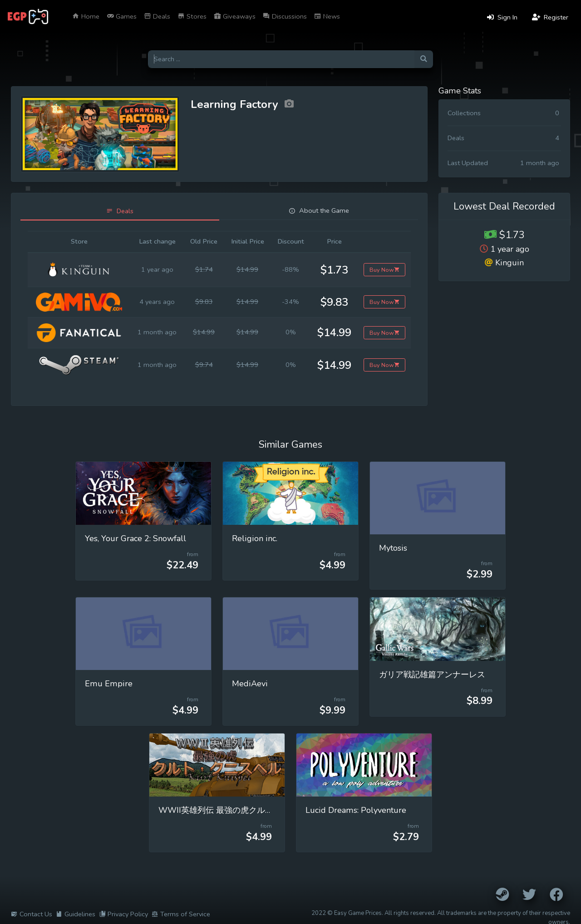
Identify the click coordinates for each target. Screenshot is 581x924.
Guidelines (76, 914)
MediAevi (250, 684)
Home (86, 16)
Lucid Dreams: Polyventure (356, 810)
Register (550, 17)
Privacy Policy (123, 914)
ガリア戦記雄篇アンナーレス (432, 675)
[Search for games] (281, 59)
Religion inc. (255, 538)
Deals (157, 16)
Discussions (285, 16)
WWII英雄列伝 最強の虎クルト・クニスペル (240, 810)
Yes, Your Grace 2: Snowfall (135, 538)
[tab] (120, 211)
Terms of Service (181, 914)
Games (122, 16)
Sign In (502, 17)
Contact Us (32, 914)
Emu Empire (109, 684)
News (327, 16)
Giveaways (235, 16)
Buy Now (385, 270)
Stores (192, 16)
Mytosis (393, 548)
